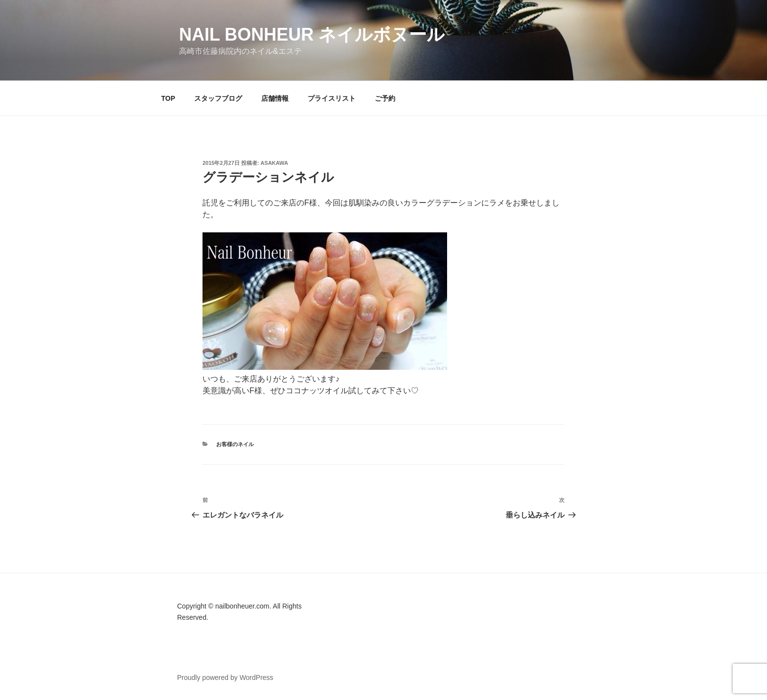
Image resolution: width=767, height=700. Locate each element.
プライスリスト (332, 98)
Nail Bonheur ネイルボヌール (312, 34)
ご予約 (385, 98)
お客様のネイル (235, 444)
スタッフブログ (218, 98)
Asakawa (274, 163)
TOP (169, 98)
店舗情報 (275, 98)
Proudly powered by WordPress (225, 677)
